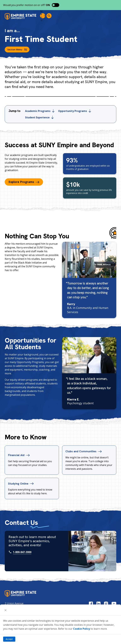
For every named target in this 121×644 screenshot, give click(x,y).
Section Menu (17, 50)
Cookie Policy (82, 629)
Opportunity (75, 111)
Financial (20, 455)
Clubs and (85, 451)
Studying (22, 483)
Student (39, 117)
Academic (40, 111)
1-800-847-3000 (22, 552)
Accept (9, 639)
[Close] (6, 610)
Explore (24, 182)
